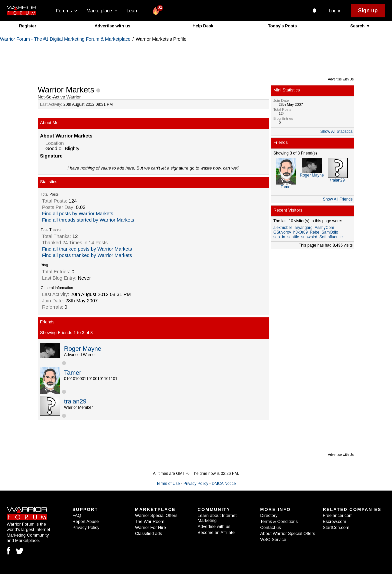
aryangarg (304, 228)
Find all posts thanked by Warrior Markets (87, 255)
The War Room (150, 521)
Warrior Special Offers (156, 515)
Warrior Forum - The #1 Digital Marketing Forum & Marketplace (65, 39)
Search (358, 26)
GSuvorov (282, 232)
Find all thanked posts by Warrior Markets (87, 249)
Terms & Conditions (279, 521)
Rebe (314, 232)
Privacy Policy (196, 484)
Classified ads (148, 533)
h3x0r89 (300, 232)
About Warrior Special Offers (288, 533)
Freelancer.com (338, 515)
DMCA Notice (224, 484)
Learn (134, 11)
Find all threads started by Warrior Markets (88, 220)
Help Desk (203, 26)
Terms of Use (168, 484)
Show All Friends (338, 199)
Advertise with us (112, 26)
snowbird (309, 237)
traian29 (75, 401)
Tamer (73, 373)
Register (28, 26)
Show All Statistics (336, 131)
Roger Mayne (83, 349)
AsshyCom (324, 228)
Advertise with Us (341, 79)
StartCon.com (336, 527)
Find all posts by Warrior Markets (78, 214)
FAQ (77, 515)
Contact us (271, 527)
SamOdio (330, 232)
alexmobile (283, 228)
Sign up (368, 11)
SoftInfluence (331, 237)
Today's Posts (282, 26)
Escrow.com (334, 521)
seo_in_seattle (286, 237)
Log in (335, 11)
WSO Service (273, 539)
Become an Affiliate (216, 532)
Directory (269, 515)
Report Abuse (85, 521)
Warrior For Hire (150, 527)
